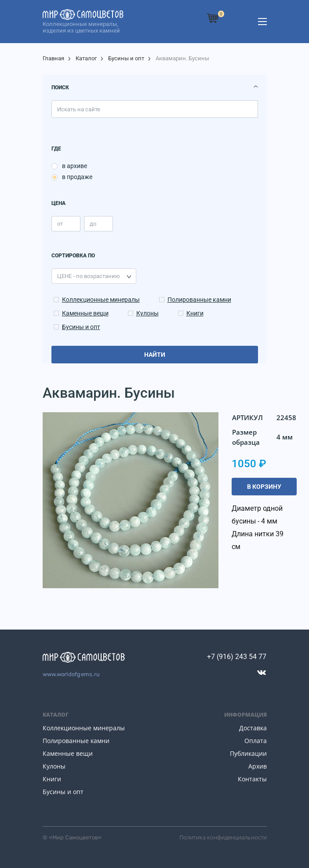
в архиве (75, 166)
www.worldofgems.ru (71, 674)
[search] (155, 109)
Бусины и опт (126, 58)
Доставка (253, 728)
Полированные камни (199, 300)
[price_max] (98, 224)
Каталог (86, 58)
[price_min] (66, 224)
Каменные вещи (85, 313)
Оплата (256, 741)
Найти (155, 355)
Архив (258, 766)
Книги (195, 313)
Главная (53, 58)
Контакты (252, 779)
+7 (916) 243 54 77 (237, 657)
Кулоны (147, 313)
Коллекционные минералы (101, 300)
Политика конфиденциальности (223, 837)
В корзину (264, 487)
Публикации (248, 753)
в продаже (77, 177)
